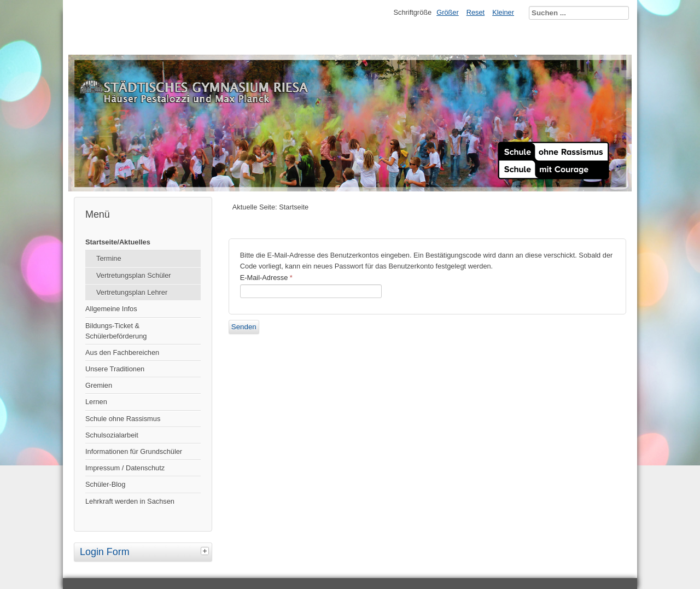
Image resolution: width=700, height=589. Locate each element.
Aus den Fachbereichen (122, 352)
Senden (244, 327)
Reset (476, 12)
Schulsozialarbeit (112, 435)
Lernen (96, 402)
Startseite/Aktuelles (118, 242)
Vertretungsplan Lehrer (132, 292)
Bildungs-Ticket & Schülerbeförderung (116, 331)
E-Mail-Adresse (266, 278)
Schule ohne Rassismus (123, 419)
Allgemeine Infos (111, 309)
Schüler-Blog (105, 484)
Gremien (99, 385)
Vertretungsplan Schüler (134, 275)
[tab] (206, 551)
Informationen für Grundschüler (134, 451)
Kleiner (503, 12)
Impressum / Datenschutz (125, 468)
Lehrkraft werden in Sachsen (130, 501)
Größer (448, 12)
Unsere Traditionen (115, 369)
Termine (109, 258)
